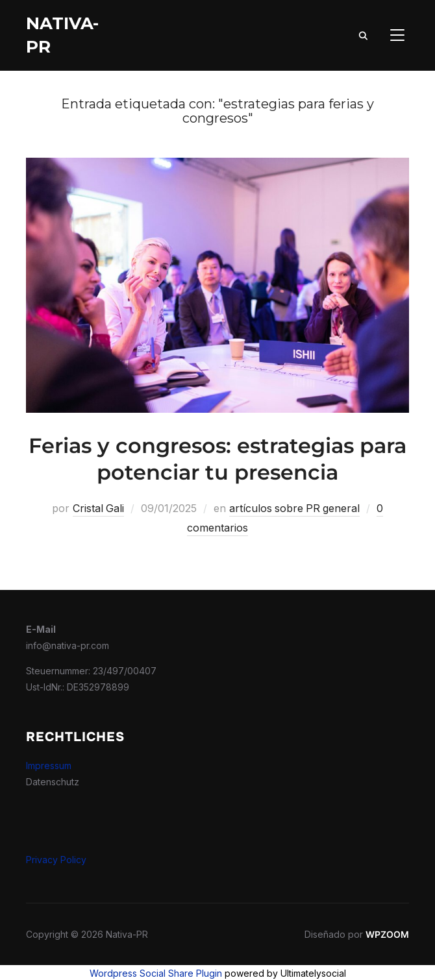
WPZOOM (387, 933)
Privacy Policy (56, 858)
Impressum (49, 764)
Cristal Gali (97, 508)
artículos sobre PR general (295, 508)
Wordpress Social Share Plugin (157, 972)
